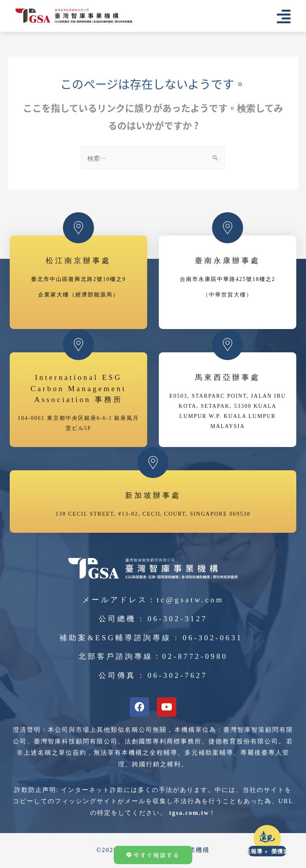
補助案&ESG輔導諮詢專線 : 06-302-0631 (151, 638)
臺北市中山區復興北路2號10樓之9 (78, 280)
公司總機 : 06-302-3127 (153, 619)
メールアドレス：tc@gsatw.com (153, 600)
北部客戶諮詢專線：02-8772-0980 (153, 657)
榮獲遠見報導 (248, 852)
